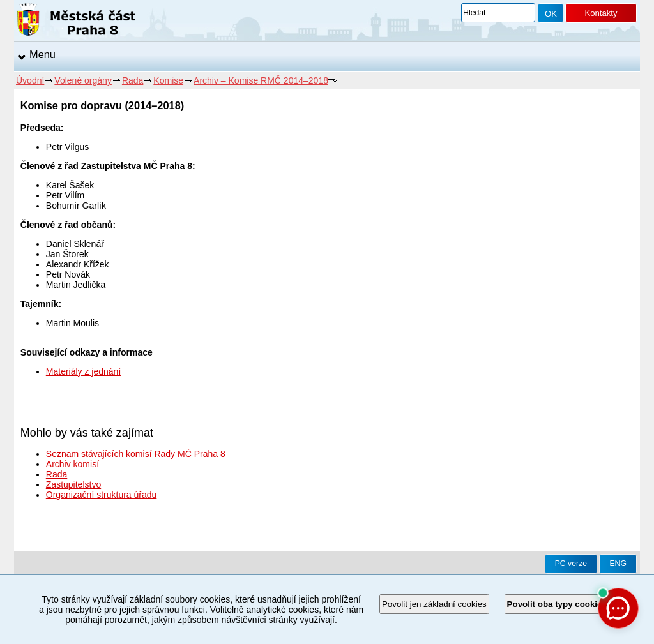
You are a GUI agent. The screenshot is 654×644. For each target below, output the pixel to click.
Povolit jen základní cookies (434, 604)
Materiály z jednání (84, 371)
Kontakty (601, 13)
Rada (133, 80)
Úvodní (30, 80)
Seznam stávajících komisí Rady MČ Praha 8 (136, 454)
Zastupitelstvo (73, 484)
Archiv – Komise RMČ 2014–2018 (261, 80)
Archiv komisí (72, 464)
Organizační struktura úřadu (102, 495)
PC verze (571, 564)
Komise (168, 80)
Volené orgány (83, 80)
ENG (618, 564)
